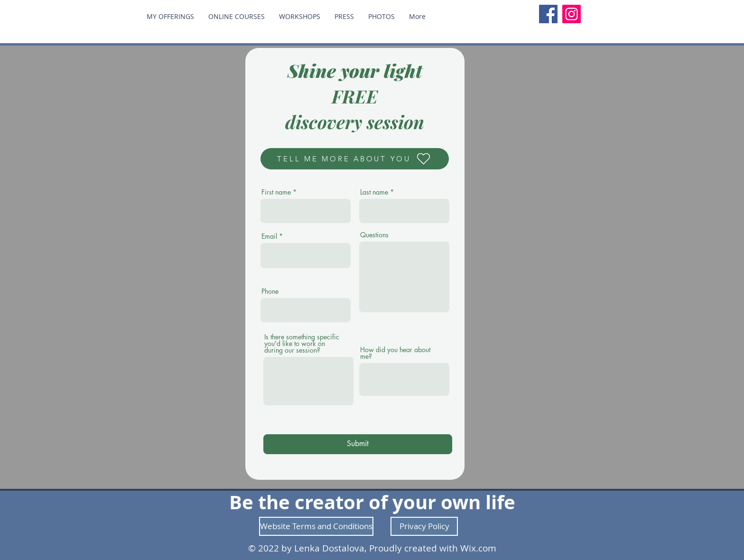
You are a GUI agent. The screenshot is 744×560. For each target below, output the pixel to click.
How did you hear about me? (395, 353)
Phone (270, 291)
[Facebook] (548, 14)
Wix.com (478, 548)
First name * (279, 192)
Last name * (377, 192)
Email (269, 236)
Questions (374, 235)
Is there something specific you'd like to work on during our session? (302, 344)
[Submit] (358, 444)
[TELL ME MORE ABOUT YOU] (355, 159)
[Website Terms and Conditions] (316, 526)
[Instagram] (572, 14)
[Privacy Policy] (424, 526)
